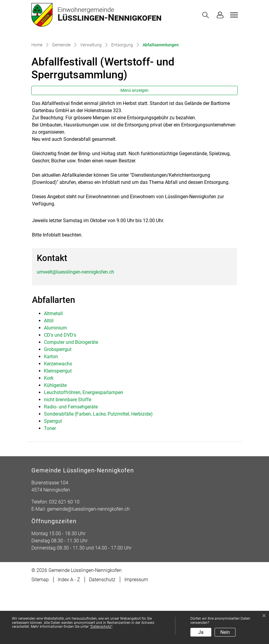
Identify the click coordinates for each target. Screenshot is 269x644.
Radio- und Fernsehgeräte (71, 463)
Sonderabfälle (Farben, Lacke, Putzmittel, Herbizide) (98, 470)
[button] (207, 15)
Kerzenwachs (58, 420)
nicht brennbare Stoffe (68, 455)
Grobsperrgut (58, 405)
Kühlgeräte (55, 441)
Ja (201, 632)
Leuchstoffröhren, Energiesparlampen (84, 448)
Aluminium (55, 384)
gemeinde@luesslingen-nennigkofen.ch (88, 565)
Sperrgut (53, 477)
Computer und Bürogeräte (71, 398)
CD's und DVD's (60, 391)
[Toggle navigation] (233, 15)
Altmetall (53, 369)
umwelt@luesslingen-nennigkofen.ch (75, 328)
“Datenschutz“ (101, 627)
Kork (49, 434)
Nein (225, 632)
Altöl (49, 377)
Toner (50, 484)
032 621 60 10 (64, 558)
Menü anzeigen (134, 146)
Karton (51, 412)
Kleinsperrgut (58, 427)
